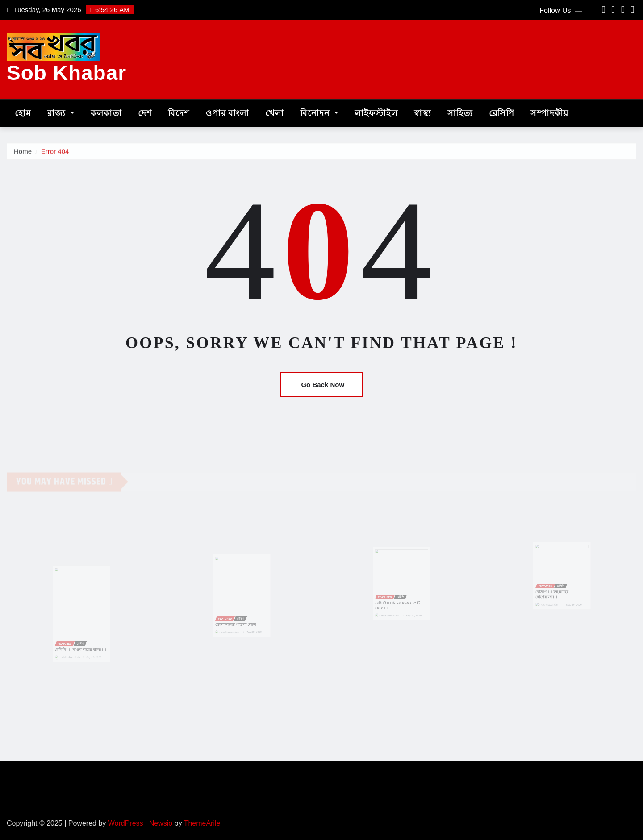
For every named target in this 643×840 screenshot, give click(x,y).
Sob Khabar (67, 73)
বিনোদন (319, 114)
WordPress (126, 823)
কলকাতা (106, 114)
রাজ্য (61, 114)
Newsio (161, 823)
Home (23, 153)
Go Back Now (321, 385)
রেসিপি (502, 114)
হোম (23, 114)
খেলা (275, 114)
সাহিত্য (460, 114)
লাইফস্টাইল (376, 114)
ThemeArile (202, 823)
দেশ (145, 114)
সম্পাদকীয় (549, 114)
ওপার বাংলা (227, 114)
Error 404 (55, 153)
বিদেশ (179, 114)
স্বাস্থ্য (423, 114)
